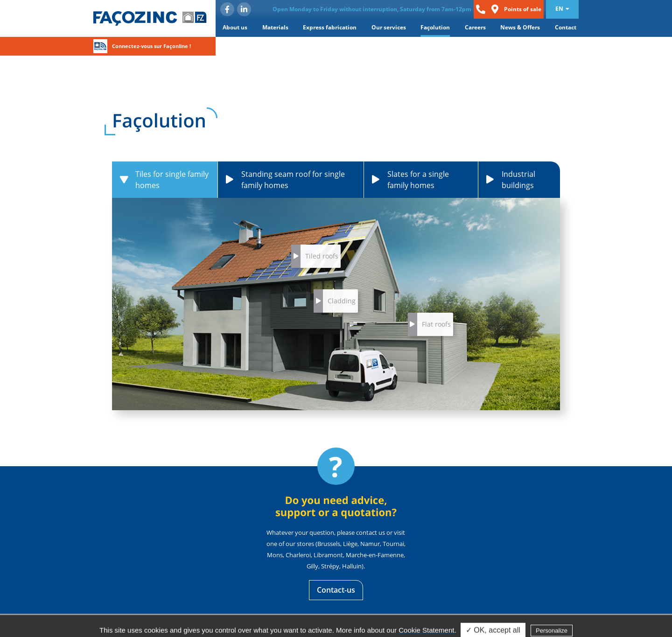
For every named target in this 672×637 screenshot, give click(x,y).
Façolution (435, 27)
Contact (566, 27)
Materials (275, 27)
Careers (475, 27)
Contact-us (336, 590)
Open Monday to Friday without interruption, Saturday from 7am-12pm (372, 9)
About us (235, 27)
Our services (389, 27)
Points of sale (523, 9)
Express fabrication (330, 27)
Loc (495, 9)
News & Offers (520, 27)
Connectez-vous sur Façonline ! (151, 46)
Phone (481, 9)
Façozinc (150, 18)
